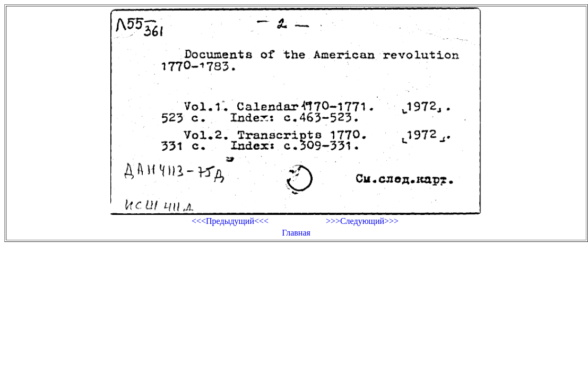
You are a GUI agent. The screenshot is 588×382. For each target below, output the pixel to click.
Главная (296, 233)
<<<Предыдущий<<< (230, 221)
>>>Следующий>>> (362, 221)
